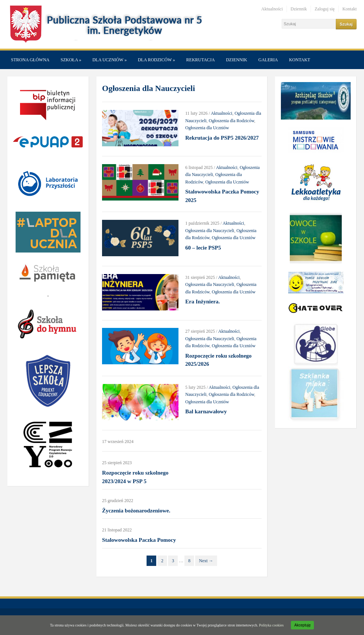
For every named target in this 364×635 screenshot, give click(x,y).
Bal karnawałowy (206, 411)
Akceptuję (302, 625)
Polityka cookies (271, 625)
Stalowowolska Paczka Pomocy (139, 540)
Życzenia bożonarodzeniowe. (136, 511)
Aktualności (272, 9)
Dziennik (299, 9)
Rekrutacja (201, 60)
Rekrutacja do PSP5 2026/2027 (222, 138)
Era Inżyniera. (202, 302)
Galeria (268, 60)
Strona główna (30, 60)
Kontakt (350, 9)
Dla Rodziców (156, 60)
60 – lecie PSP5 (203, 248)
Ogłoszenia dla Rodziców (232, 121)
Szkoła (71, 60)
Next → (206, 561)
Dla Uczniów (109, 60)
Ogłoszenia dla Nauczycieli (210, 231)
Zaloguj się (325, 9)
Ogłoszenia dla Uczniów (207, 128)
